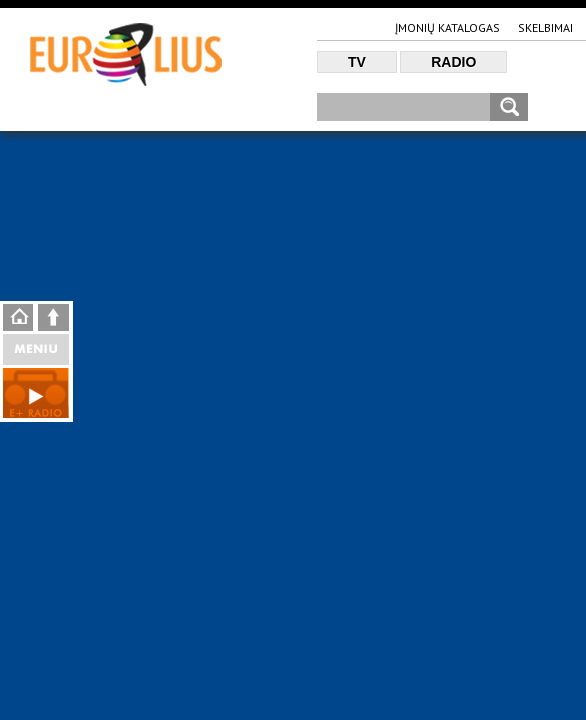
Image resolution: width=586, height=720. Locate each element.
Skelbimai (545, 27)
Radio (453, 62)
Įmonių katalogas (447, 27)
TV (357, 62)
